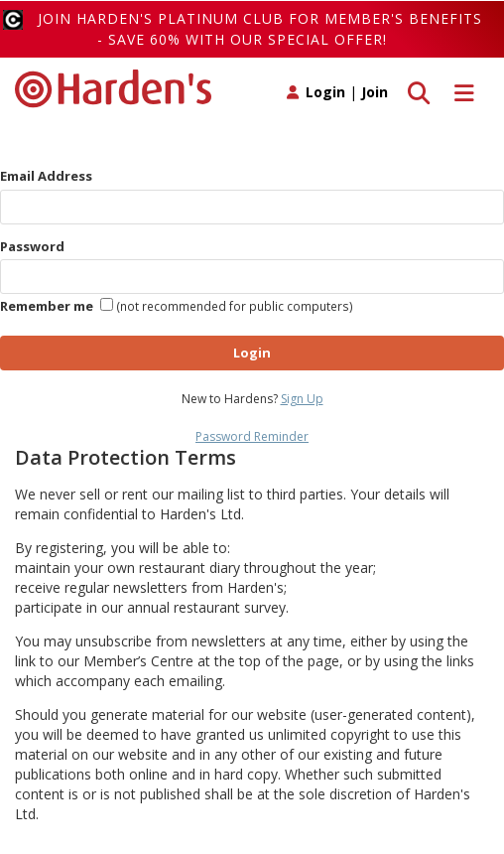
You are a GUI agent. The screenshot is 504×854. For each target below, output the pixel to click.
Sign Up (302, 399)
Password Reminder (252, 436)
